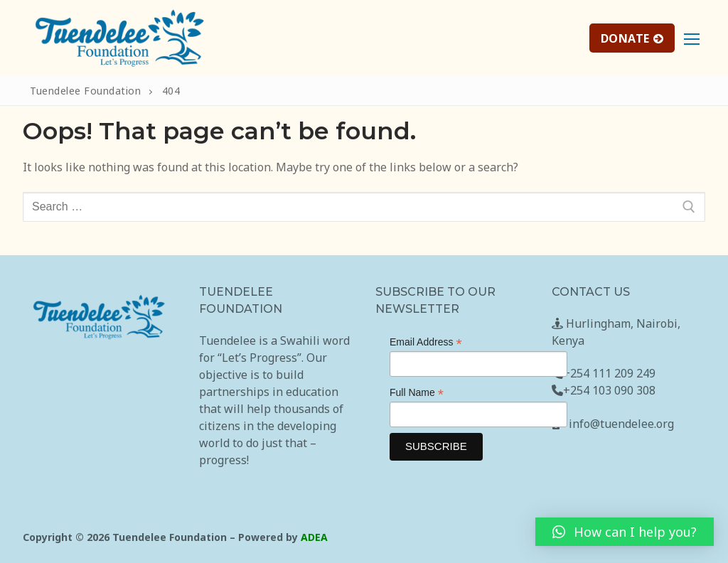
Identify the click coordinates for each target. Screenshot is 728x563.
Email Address (426, 342)
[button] (625, 532)
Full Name (417, 393)
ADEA (314, 537)
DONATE (632, 38)
